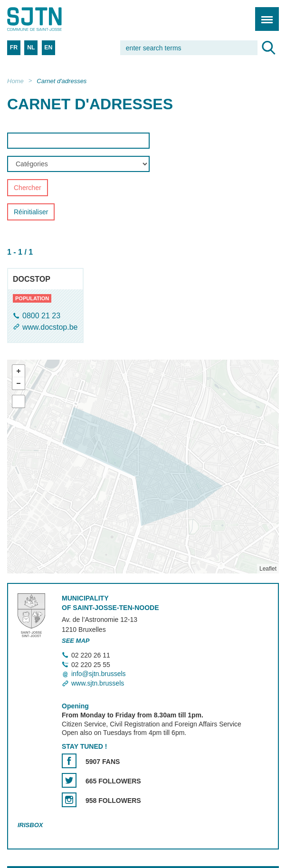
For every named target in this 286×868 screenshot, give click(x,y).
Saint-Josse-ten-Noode (48, 19)
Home (15, 81)
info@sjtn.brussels (99, 674)
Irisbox (30, 825)
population (32, 298)
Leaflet (268, 569)
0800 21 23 (41, 316)
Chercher (28, 188)
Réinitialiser (31, 212)
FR (14, 48)
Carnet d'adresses (62, 81)
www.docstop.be (50, 327)
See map (76, 641)
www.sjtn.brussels (98, 683)
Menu (264, 14)
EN (48, 48)
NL (31, 48)
